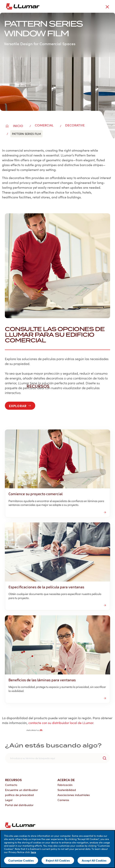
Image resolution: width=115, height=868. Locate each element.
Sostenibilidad (67, 790)
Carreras (63, 800)
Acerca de (66, 780)
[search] (57, 758)
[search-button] (104, 758)
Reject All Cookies (58, 860)
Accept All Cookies (94, 860)
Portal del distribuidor (19, 805)
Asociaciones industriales (74, 795)
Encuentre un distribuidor (21, 790)
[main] (57, 849)
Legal (9, 800)
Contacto (11, 785)
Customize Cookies (21, 860)
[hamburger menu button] (114, 6)
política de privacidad (19, 795)
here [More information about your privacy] (33, 852)
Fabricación (65, 785)
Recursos (13, 780)
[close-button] (107, 7)
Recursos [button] (40, 386)
